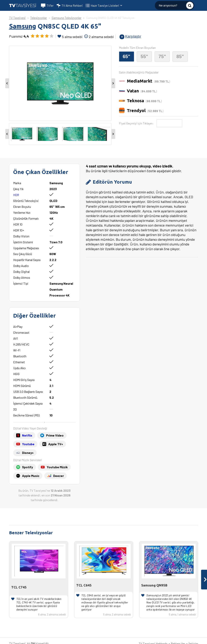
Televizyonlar (39, 18)
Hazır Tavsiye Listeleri (107, 6)
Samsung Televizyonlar (66, 18)
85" (180, 56)
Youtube (28, 444)
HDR (16, 195)
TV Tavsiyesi (17, 18)
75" (162, 56)
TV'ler (47, 6)
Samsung (23, 26)
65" (126, 56)
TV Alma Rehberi (70, 6)
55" (144, 56)
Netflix (27, 435)
